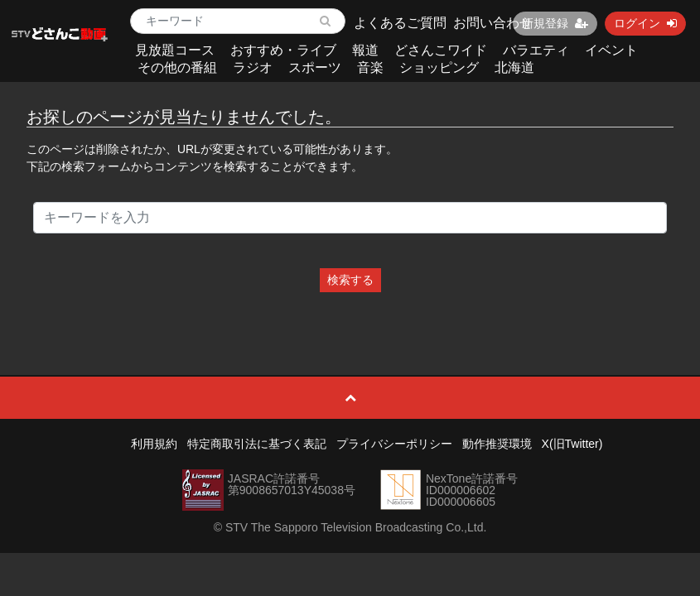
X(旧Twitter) (572, 444)
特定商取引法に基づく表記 (257, 444)
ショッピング (439, 67)
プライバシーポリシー (394, 444)
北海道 (514, 67)
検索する (350, 280)
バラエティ (536, 50)
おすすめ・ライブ (283, 50)
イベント (611, 50)
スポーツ (315, 67)
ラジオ (253, 67)
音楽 (370, 67)
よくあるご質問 (400, 23)
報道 (365, 50)
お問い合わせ (493, 23)
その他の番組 (177, 67)
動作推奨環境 (497, 444)
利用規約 (154, 444)
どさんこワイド (441, 50)
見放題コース (175, 50)
